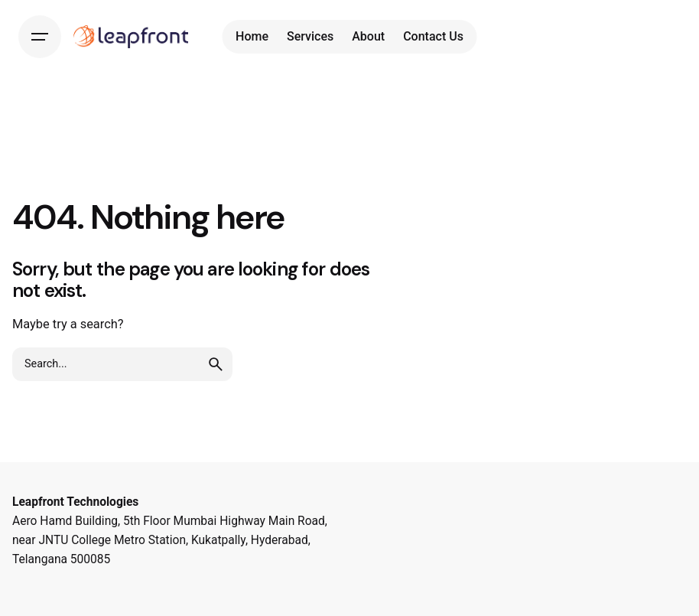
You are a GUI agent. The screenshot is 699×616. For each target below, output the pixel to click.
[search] (216, 364)
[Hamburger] (40, 37)
